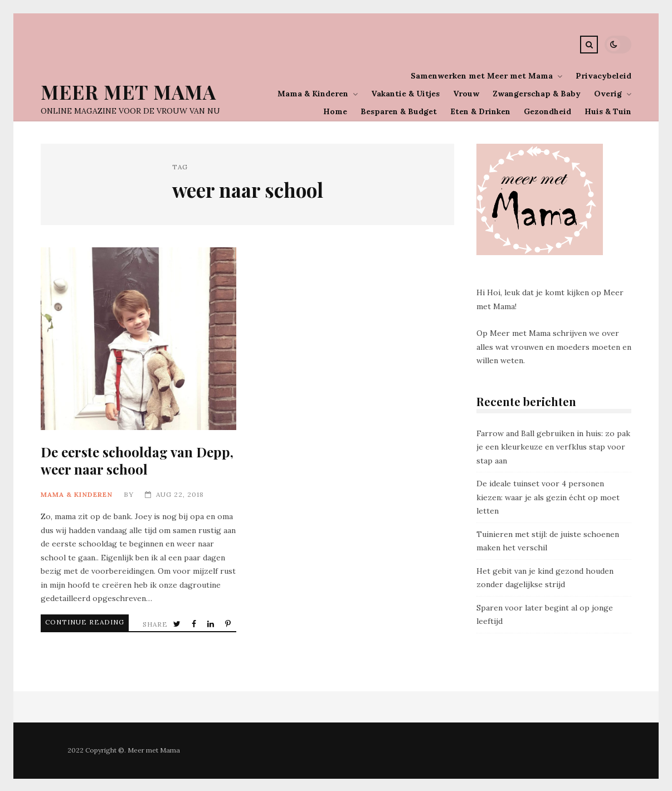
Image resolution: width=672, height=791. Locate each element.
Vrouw (466, 94)
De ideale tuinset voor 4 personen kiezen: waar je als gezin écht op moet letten (548, 497)
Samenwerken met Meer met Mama (482, 76)
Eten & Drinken (480, 111)
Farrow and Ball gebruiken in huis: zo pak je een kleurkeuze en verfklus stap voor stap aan (553, 447)
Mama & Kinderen (313, 94)
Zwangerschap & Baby (537, 94)
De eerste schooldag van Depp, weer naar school (138, 339)
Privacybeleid (603, 76)
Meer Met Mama (128, 92)
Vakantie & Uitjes (405, 94)
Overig (608, 94)
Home (335, 111)
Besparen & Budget (399, 111)
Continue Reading (71, 622)
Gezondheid (547, 111)
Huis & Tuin (608, 111)
